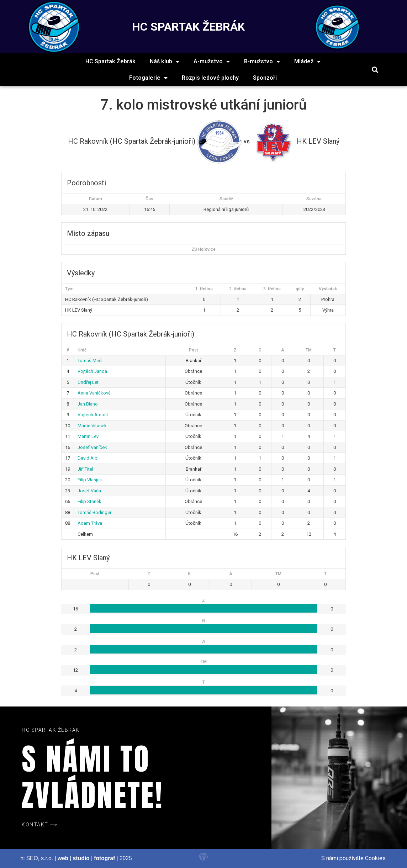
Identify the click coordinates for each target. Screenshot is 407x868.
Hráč (82, 350)
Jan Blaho (88, 404)
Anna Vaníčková (94, 393)
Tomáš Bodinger (94, 512)
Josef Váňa (89, 491)
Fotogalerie (148, 78)
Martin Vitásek (92, 426)
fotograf (104, 858)
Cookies (375, 858)
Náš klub (165, 62)
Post (194, 350)
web (63, 858)
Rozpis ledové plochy (210, 78)
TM (309, 350)
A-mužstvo (212, 62)
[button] (375, 70)
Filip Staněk (89, 501)
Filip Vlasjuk (90, 480)
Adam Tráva (90, 523)
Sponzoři (265, 78)
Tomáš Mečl (90, 361)
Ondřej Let (88, 382)
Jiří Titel (85, 469)
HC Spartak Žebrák (110, 61)
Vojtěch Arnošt (93, 415)
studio (81, 858)
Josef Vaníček (92, 447)
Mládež (307, 62)
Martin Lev (88, 436)
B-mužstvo (262, 62)
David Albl (88, 458)
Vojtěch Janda (92, 371)
